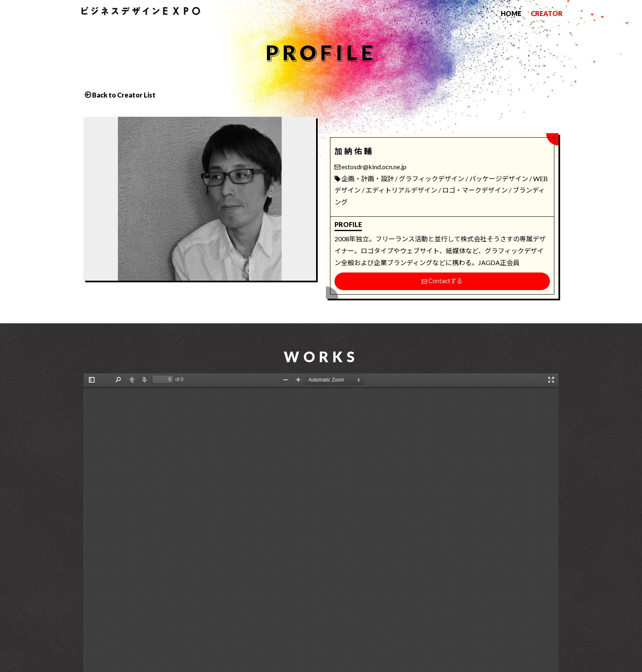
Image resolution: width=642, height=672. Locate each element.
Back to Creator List (124, 95)
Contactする (442, 281)
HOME (511, 13)
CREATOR (547, 13)
